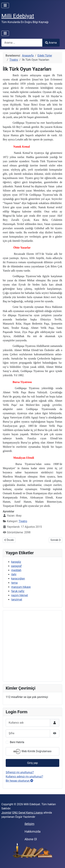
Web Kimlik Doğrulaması (33, 751)
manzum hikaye (21, 587)
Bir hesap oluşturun (19, 781)
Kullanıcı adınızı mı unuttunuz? (24, 777)
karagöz (16, 562)
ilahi (14, 574)
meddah (16, 570)
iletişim (29, 824)
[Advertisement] (32, 646)
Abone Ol (31, 839)
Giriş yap (32, 763)
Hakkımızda (32, 832)
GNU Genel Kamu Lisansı (27, 813)
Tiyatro (23, 521)
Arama (51, 43)
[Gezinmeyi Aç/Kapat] (5, 5)
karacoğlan (18, 579)
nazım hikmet (20, 595)
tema (14, 583)
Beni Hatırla (17, 742)
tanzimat (17, 600)
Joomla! (6, 813)
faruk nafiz (18, 591)
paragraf (16, 566)
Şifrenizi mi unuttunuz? (20, 772)
